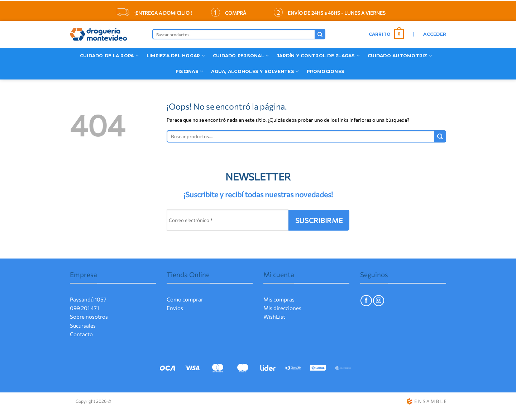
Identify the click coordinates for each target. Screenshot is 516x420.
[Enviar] (320, 34)
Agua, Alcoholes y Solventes (255, 71)
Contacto (81, 334)
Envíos (175, 308)
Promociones (326, 71)
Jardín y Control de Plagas (318, 56)
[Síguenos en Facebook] (366, 301)
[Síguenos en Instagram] (379, 301)
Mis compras (279, 299)
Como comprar (185, 299)
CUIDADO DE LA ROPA (109, 56)
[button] (386, 34)
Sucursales (83, 325)
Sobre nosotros (89, 317)
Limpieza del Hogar (176, 56)
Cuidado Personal (241, 56)
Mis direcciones (282, 308)
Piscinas (189, 71)
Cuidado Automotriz (400, 56)
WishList (274, 317)
